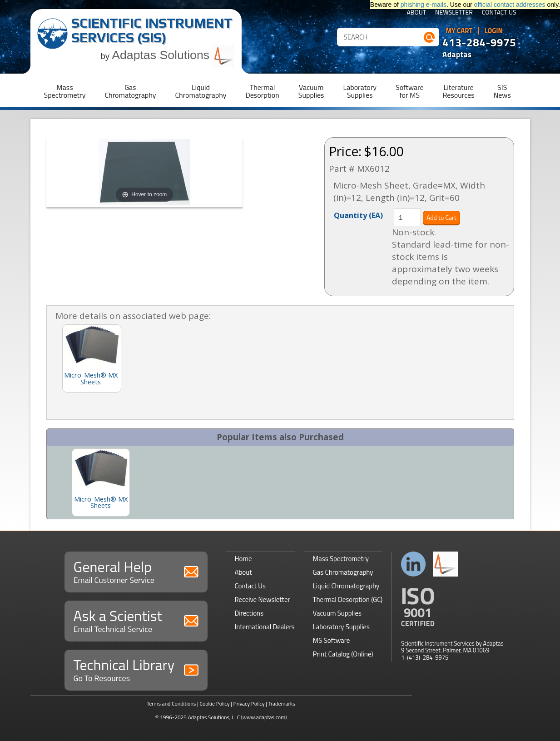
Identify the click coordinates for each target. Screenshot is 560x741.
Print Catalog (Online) (343, 654)
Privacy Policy (249, 704)
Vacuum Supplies (337, 613)
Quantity (358, 215)
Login (493, 31)
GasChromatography (130, 91)
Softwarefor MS (410, 91)
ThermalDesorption (262, 91)
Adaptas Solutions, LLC (214, 717)
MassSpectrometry (65, 91)
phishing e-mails (424, 5)
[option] (101, 482)
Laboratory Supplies (341, 627)
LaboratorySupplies (360, 91)
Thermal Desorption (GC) (348, 599)
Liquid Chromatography (346, 586)
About (416, 13)
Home (243, 559)
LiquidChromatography (201, 91)
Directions (249, 613)
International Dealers (265, 627)
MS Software (332, 640)
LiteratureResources (459, 91)
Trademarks (282, 704)
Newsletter (454, 13)
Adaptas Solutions (173, 55)
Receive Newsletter (263, 599)
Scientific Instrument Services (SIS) (152, 30)
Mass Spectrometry (341, 559)
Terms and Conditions (171, 704)
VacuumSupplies (311, 91)
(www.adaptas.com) (264, 717)
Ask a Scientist (136, 620)
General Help (136, 571)
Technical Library (136, 669)
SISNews (502, 91)
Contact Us (499, 13)
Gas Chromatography (343, 572)
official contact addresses (510, 5)
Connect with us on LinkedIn (414, 564)
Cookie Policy (214, 704)
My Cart (459, 31)
